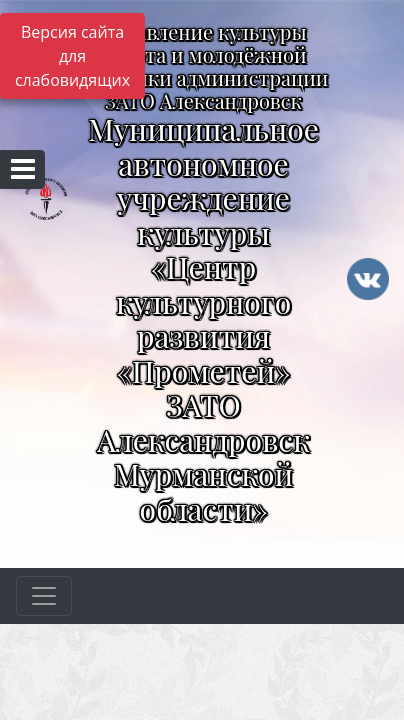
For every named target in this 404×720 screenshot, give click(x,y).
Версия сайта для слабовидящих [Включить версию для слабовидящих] (72, 56)
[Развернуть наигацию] (44, 596)
